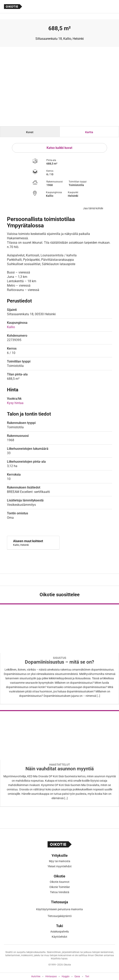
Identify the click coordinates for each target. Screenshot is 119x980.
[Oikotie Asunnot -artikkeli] (59, 654)
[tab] (30, 132)
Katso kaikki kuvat (59, 148)
